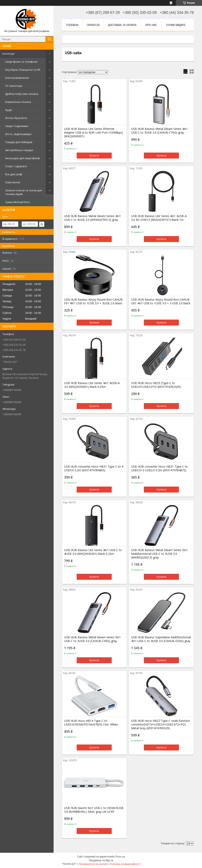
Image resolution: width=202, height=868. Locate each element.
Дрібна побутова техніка (22, 94)
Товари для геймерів (19, 142)
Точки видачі (176, 25)
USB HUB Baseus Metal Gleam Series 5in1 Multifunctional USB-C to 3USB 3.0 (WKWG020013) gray (159, 554)
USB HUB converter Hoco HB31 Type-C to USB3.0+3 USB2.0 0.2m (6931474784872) (159, 468)
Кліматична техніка (18, 102)
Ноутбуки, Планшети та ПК (23, 70)
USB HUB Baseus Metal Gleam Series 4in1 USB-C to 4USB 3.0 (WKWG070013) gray (92, 218)
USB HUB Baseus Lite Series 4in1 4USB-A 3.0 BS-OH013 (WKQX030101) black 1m (159, 218)
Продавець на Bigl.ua (101, 860)
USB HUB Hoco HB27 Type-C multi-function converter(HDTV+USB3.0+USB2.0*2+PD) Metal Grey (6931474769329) (160, 725)
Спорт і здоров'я (16, 166)
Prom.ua (120, 857)
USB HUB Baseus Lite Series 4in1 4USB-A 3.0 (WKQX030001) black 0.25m (92, 385)
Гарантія (93, 25)
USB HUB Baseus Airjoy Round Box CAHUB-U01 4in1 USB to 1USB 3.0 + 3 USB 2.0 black (161, 301)
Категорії (8, 54)
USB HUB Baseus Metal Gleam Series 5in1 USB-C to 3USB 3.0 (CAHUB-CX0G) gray (92, 639)
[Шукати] (49, 39)
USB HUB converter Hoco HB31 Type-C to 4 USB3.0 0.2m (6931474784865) (94, 468)
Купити (94, 155)
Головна (72, 25)
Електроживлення (17, 78)
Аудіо (9, 110)
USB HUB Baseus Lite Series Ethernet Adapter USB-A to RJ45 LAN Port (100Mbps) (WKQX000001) (93, 133)
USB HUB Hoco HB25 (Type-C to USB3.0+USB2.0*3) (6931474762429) (156, 385)
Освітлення (13, 182)
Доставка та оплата (122, 25)
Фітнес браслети (16, 118)
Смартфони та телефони (21, 62)
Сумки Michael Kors (18, 202)
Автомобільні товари (19, 150)
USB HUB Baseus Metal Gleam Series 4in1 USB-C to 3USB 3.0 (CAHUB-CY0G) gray (159, 131)
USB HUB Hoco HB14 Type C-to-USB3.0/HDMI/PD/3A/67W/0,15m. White (91, 723)
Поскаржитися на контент (93, 864)
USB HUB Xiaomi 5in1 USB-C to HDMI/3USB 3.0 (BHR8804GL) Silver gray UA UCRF (94, 810)
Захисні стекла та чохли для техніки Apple (23, 192)
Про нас (151, 25)
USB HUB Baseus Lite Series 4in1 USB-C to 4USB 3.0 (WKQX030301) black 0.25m (93, 552)
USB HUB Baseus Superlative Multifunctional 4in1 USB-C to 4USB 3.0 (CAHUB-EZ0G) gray (161, 639)
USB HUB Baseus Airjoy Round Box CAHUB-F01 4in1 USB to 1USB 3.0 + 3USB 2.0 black (94, 301)
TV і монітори (14, 86)
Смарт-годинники (17, 126)
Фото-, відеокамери (18, 134)
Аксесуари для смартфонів (22, 158)
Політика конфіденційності (125, 864)
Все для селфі (14, 174)
